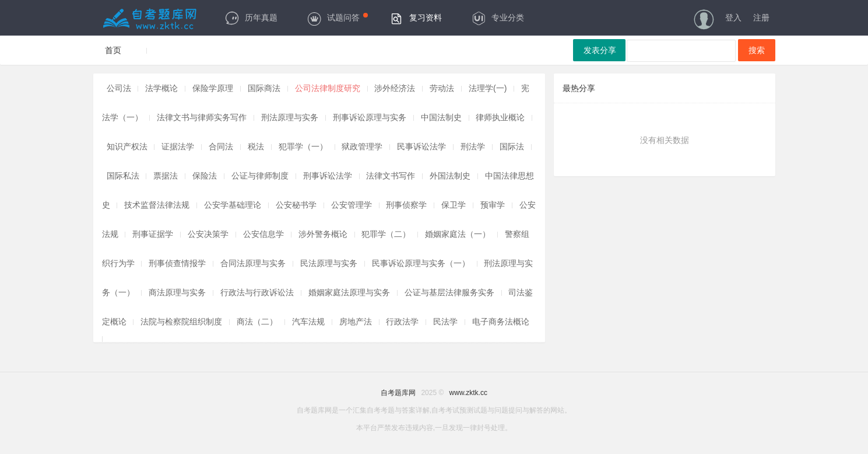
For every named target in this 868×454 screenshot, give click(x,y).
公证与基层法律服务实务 (449, 292)
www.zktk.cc (468, 393)
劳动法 (442, 88)
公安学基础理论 (233, 205)
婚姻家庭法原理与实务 (349, 292)
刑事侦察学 (406, 205)
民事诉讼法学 (421, 146)
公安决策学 (208, 234)
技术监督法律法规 (157, 205)
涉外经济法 (395, 88)
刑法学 (473, 146)
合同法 (221, 146)
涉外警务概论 (323, 234)
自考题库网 (398, 393)
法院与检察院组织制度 (181, 322)
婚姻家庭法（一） (458, 234)
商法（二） (257, 322)
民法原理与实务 (329, 263)
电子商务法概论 (501, 322)
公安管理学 (352, 205)
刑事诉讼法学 (328, 176)
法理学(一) (488, 88)
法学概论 (161, 88)
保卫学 (454, 205)
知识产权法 (127, 146)
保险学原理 (213, 88)
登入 (733, 18)
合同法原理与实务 (253, 263)
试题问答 (337, 18)
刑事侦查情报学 (177, 263)
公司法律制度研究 (328, 88)
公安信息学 (263, 234)
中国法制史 (441, 117)
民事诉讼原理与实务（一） (421, 263)
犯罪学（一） (303, 146)
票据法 (166, 176)
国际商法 (264, 88)
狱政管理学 (363, 146)
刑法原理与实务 (290, 117)
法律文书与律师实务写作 (202, 117)
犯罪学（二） (386, 234)
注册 (761, 18)
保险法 (205, 176)
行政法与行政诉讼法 (257, 292)
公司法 (119, 88)
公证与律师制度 (260, 176)
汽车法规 (308, 322)
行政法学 (402, 322)
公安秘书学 (296, 205)
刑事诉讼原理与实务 (370, 117)
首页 (113, 50)
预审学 (493, 205)
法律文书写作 (391, 176)
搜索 (757, 50)
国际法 (512, 146)
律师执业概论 (500, 117)
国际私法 (123, 176)
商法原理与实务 (177, 292)
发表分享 (600, 50)
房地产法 (356, 322)
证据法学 (178, 146)
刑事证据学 (153, 234)
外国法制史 (450, 176)
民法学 (445, 322)
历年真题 (251, 18)
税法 (256, 146)
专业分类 (498, 18)
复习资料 (415, 18)
